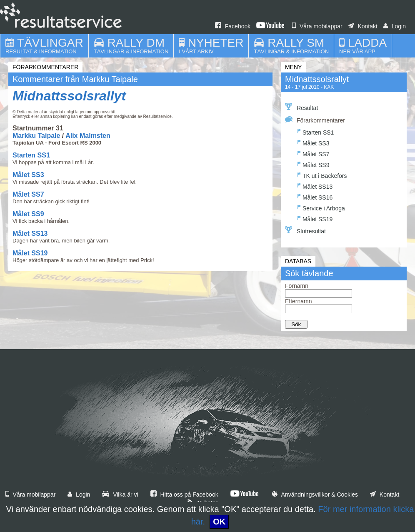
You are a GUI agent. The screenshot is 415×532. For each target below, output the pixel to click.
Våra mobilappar (317, 26)
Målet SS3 (28, 175)
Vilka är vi (120, 495)
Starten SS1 (31, 155)
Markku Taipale (36, 136)
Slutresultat (305, 230)
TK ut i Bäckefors (322, 175)
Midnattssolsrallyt (69, 96)
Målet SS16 (315, 196)
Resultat (301, 107)
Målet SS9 (28, 214)
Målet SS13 (30, 234)
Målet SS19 (30, 253)
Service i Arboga (321, 207)
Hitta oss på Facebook (184, 495)
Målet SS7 (28, 194)
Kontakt (363, 26)
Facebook (233, 26)
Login (395, 26)
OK (219, 522)
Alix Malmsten (88, 136)
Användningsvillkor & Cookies (315, 495)
